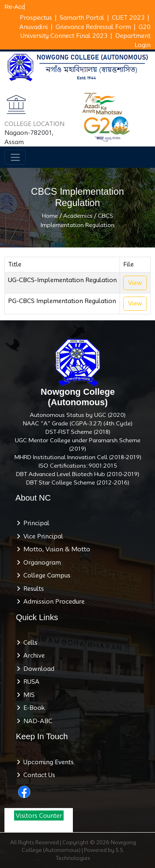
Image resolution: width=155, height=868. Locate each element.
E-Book (32, 708)
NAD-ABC (36, 721)
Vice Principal (42, 536)
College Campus (45, 575)
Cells (29, 643)
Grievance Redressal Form (93, 27)
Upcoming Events (47, 762)
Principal (35, 523)
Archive (32, 656)
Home (50, 216)
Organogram (40, 563)
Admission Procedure (52, 602)
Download (37, 669)
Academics (78, 216)
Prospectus (36, 18)
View (135, 283)
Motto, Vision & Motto (55, 549)
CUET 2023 (128, 18)
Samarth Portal (82, 18)
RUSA (30, 682)
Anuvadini (34, 27)
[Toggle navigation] (15, 157)
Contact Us (38, 775)
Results (32, 589)
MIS (27, 695)
